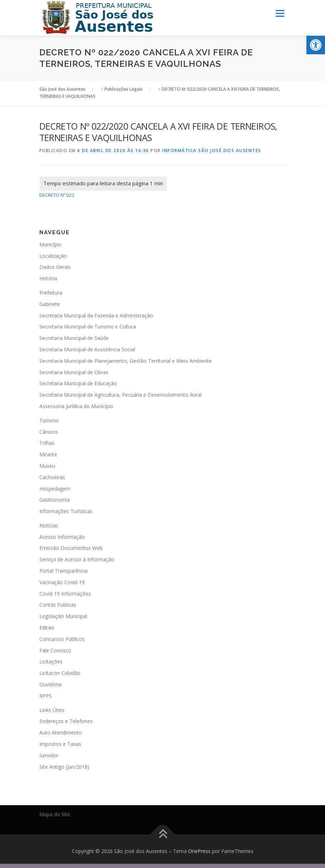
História (48, 278)
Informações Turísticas (66, 511)
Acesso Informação (62, 536)
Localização (53, 255)
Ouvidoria (50, 684)
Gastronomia (55, 500)
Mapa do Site (55, 814)
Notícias (49, 525)
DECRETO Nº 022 (57, 195)
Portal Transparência (63, 571)
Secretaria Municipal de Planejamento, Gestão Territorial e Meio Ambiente (125, 360)
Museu (47, 466)
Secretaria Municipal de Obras (74, 372)
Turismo (49, 420)
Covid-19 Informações (65, 593)
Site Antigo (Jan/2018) (64, 766)
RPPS (46, 696)
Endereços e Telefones (66, 721)
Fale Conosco (55, 650)
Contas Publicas (58, 605)
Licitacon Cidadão (60, 673)
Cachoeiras (52, 477)
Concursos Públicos (62, 639)
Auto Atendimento (61, 732)
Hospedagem (55, 488)
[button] (316, 45)
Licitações (51, 661)
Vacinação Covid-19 (62, 582)
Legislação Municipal (63, 616)
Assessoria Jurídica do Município (76, 406)
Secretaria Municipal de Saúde (74, 338)
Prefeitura (51, 293)
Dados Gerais (55, 267)
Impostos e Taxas (60, 744)
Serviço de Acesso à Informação (77, 559)
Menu (280, 13)
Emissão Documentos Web (71, 548)
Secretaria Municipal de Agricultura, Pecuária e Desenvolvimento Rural (120, 395)
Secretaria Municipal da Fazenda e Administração (96, 315)
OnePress (199, 851)
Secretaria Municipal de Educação (78, 383)
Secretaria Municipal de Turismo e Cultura (88, 327)
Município (50, 244)
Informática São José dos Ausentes (212, 150)
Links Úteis (52, 710)
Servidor (49, 755)
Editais (47, 628)
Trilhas (47, 443)
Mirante (48, 454)
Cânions (49, 432)
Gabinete (50, 304)
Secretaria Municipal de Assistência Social (87, 349)
